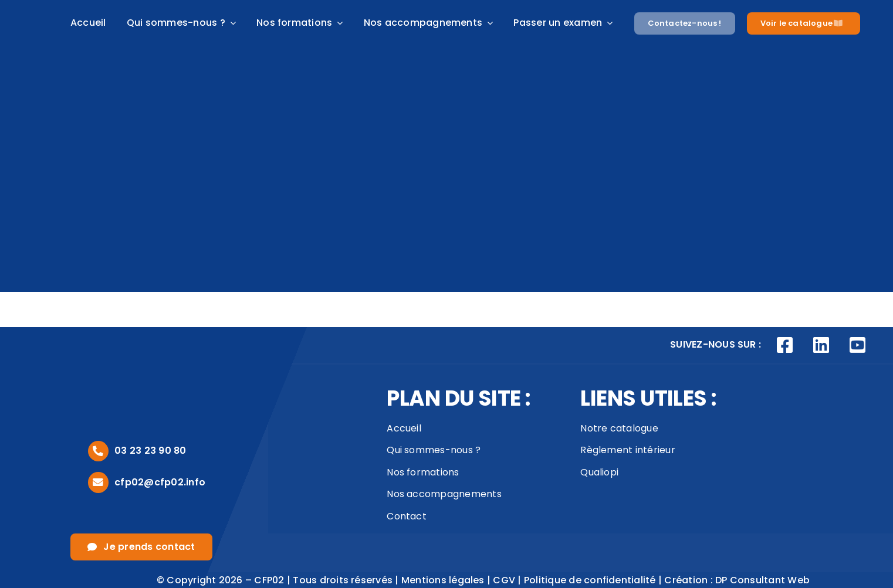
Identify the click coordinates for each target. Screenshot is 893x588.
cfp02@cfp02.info (160, 482)
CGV (504, 580)
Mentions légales (443, 580)
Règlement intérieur (628, 450)
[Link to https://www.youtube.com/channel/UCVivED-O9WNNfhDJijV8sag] (857, 345)
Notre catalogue (619, 428)
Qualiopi (599, 472)
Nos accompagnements (444, 494)
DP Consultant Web (762, 580)
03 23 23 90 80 (150, 451)
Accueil (404, 428)
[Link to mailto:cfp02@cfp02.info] (98, 482)
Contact (407, 516)
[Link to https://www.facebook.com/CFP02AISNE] (785, 345)
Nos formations (423, 472)
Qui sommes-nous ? (434, 450)
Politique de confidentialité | (594, 580)
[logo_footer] (123, 361)
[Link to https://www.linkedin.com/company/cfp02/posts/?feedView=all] (821, 345)
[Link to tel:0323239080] (98, 451)
